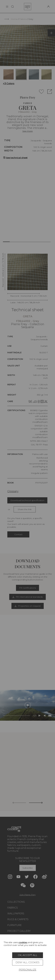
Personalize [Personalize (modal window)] (28, 970)
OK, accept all (28, 955)
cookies (23, 942)
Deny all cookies (27, 962)
